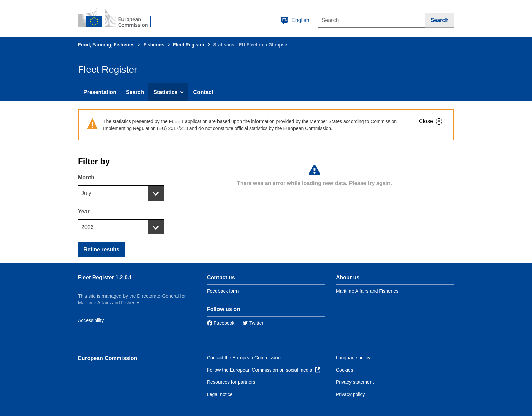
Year (84, 212)
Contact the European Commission (244, 358)
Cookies (345, 370)
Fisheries (154, 45)
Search (135, 92)
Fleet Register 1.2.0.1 (105, 277)
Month (86, 178)
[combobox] (121, 193)
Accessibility (91, 320)
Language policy (353, 358)
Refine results (101, 250)
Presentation (100, 92)
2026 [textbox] (88, 227)
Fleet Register (189, 45)
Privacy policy (350, 394)
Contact (203, 92)
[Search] (440, 20)
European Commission (108, 358)
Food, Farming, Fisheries (106, 45)
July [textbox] (86, 193)
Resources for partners (231, 382)
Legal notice (220, 394)
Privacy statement (355, 382)
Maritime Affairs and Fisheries (367, 291)
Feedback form (223, 291)
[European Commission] (119, 18)
